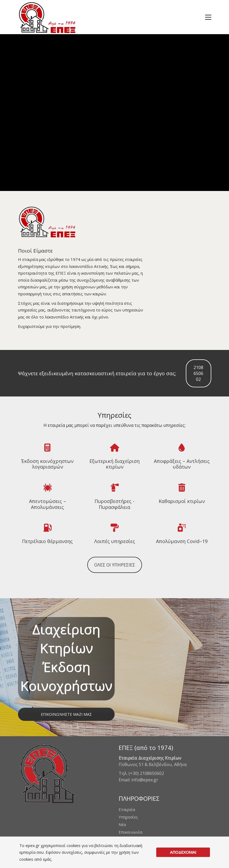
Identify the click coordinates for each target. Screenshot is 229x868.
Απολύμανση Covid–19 (182, 541)
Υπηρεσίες (128, 817)
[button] (208, 17)
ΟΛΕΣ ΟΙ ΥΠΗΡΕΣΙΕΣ (115, 565)
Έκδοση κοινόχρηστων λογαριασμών (47, 464)
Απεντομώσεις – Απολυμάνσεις (48, 504)
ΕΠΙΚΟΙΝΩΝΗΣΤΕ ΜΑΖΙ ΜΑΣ (66, 714)
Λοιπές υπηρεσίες (115, 541)
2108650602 (198, 373)
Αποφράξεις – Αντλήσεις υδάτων (182, 464)
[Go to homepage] (47, 17)
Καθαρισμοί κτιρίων (182, 501)
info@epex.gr (145, 780)
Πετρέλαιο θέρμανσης (47, 541)
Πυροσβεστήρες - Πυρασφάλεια (114, 504)
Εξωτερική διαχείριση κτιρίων (114, 464)
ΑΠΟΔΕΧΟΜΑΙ (183, 852)
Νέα (122, 824)
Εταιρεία (127, 809)
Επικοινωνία (130, 832)
